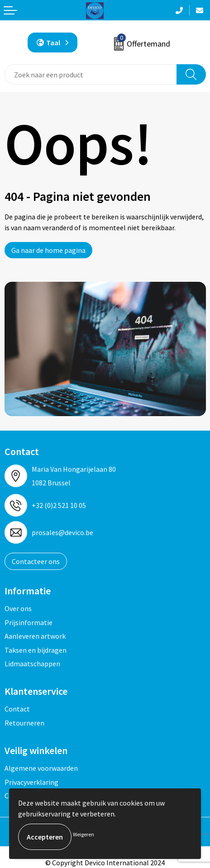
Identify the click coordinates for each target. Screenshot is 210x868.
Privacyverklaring (31, 782)
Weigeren (84, 834)
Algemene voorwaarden (41, 768)
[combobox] (91, 74)
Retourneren (24, 723)
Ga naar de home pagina (48, 250)
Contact (17, 709)
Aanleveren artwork (35, 636)
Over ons (18, 608)
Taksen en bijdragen (36, 650)
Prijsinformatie (29, 622)
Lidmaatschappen (32, 664)
